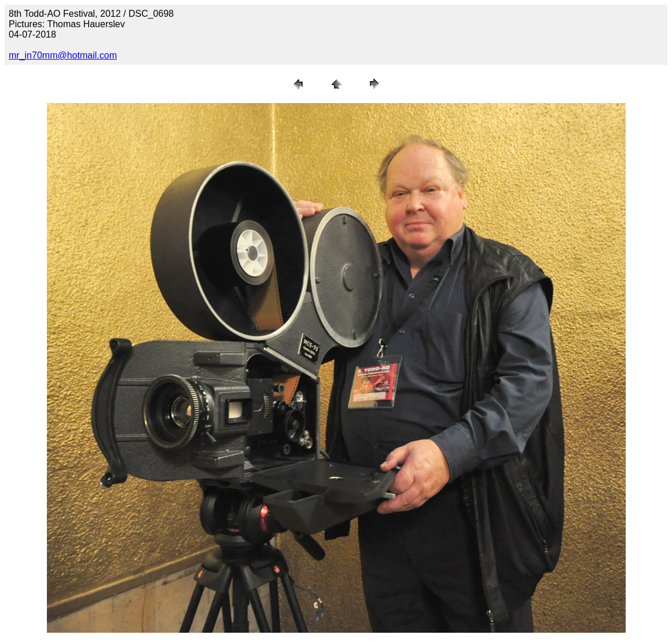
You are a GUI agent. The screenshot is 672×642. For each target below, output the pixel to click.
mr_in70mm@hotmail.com (63, 55)
